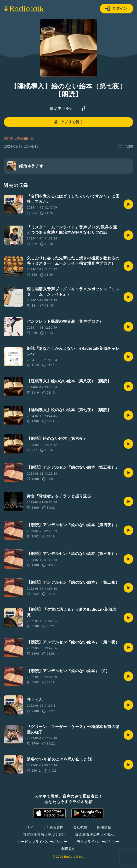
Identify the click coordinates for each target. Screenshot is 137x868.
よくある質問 (53, 827)
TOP (29, 827)
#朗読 (9, 139)
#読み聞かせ (24, 139)
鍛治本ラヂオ (62, 108)
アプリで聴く (68, 122)
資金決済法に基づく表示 (94, 834)
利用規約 (68, 849)
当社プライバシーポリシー (98, 842)
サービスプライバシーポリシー (43, 842)
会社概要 (80, 827)
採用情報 (104, 827)
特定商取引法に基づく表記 (44, 834)
